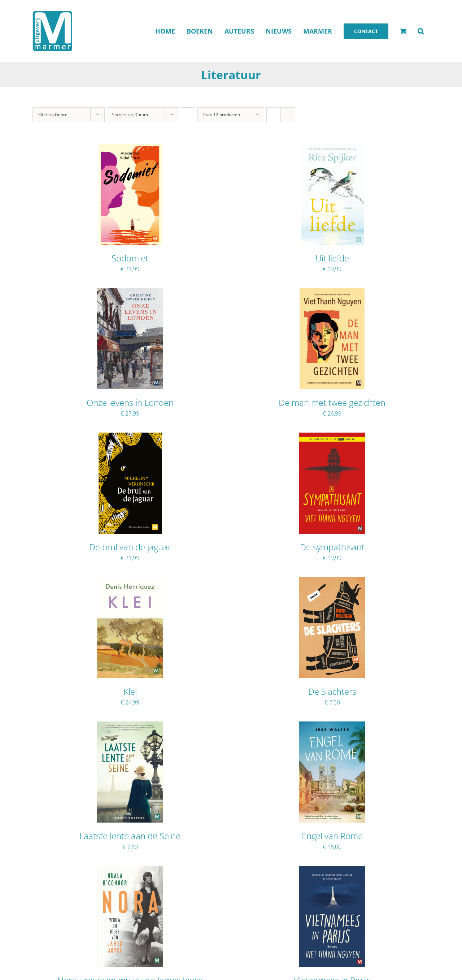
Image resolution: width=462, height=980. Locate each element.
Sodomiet (130, 258)
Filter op (53, 115)
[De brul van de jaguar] (130, 437)
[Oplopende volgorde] (188, 108)
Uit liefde (332, 258)
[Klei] (130, 582)
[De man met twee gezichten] (332, 293)
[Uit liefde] (332, 148)
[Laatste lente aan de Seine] (130, 726)
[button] (421, 31)
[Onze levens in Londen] (130, 293)
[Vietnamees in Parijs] (332, 871)
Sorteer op (130, 115)
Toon (221, 115)
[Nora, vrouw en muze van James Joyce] (130, 871)
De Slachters (332, 691)
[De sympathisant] (332, 437)
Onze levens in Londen (130, 402)
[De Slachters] (332, 582)
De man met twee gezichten (332, 402)
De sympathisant (332, 547)
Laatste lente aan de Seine (130, 836)
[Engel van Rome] (332, 726)
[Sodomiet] (130, 148)
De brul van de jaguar (130, 547)
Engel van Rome (332, 836)
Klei (130, 691)
